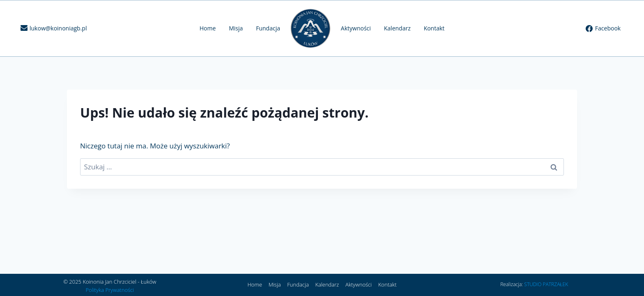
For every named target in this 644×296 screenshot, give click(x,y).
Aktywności (356, 28)
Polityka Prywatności (110, 290)
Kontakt (434, 28)
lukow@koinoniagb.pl (58, 28)
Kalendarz (397, 28)
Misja (236, 28)
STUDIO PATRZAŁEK (546, 284)
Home (208, 28)
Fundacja (268, 28)
